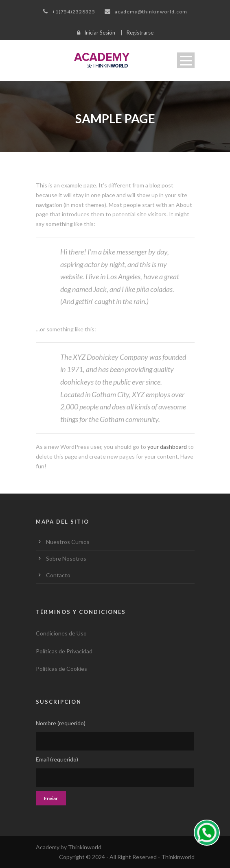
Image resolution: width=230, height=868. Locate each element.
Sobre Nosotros (66, 558)
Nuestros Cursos (68, 542)
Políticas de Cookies (61, 669)
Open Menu (186, 60)
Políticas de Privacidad (64, 651)
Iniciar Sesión (100, 33)
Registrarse (140, 33)
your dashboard (167, 447)
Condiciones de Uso (61, 633)
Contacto (58, 575)
